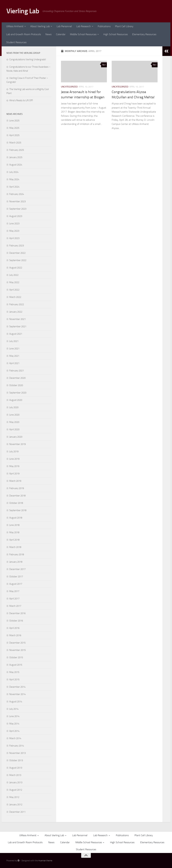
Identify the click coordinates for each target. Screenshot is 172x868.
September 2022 (18, 260)
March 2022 (15, 297)
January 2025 (16, 157)
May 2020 (14, 422)
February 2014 (17, 746)
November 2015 (17, 650)
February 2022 (17, 304)
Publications (104, 26)
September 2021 (18, 326)
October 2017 (16, 577)
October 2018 (16, 503)
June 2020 (14, 415)
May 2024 (14, 179)
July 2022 (14, 275)
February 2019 (17, 488)
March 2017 (15, 606)
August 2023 (16, 216)
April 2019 (14, 474)
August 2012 (16, 790)
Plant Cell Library (124, 26)
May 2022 (14, 282)
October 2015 (16, 657)
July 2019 (14, 452)
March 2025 (15, 143)
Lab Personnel (64, 26)
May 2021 (14, 356)
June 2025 (14, 121)
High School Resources (116, 34)
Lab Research (84, 26)
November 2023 (17, 201)
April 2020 (14, 429)
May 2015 (14, 672)
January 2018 (16, 562)
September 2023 (18, 209)
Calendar (61, 34)
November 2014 (17, 694)
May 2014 (14, 724)
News (48, 34)
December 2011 (17, 812)
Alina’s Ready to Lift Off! (21, 100)
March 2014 (15, 738)
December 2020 (17, 378)
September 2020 (18, 393)
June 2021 (14, 349)
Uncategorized (69, 87)
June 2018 (14, 525)
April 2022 (14, 290)
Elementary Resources (144, 34)
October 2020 (16, 385)
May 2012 (14, 797)
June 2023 (14, 224)
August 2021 (16, 334)
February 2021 (17, 371)
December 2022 (17, 253)
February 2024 (17, 194)
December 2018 (17, 496)
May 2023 (14, 231)
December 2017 (17, 569)
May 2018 (14, 532)
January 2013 (16, 782)
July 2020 (14, 407)
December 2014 (17, 687)
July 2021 (14, 341)
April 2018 (14, 540)
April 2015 (14, 679)
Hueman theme (45, 861)
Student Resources (16, 42)
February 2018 (17, 554)
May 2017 (14, 591)
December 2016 (17, 613)
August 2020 (16, 400)
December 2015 (17, 643)
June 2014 (14, 716)
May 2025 (14, 128)
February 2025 (17, 150)
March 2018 (15, 547)
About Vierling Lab (40, 26)
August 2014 (16, 702)
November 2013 (17, 753)
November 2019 (17, 444)
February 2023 (17, 246)
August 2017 (16, 584)
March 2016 (15, 635)
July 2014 (14, 709)
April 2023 (14, 238)
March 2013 (15, 775)
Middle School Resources (83, 34)
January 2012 (16, 805)
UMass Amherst (15, 26)
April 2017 (14, 599)
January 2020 (16, 437)
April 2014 (14, 731)
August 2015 (16, 665)
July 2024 (14, 172)
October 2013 (16, 760)
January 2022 (16, 312)
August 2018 (16, 518)
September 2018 (18, 510)
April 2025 (14, 135)
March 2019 (15, 481)
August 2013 (16, 768)
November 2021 (17, 319)
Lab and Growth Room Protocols (24, 34)
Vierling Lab (23, 11)
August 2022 (16, 268)
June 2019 (14, 459)
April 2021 (14, 363)
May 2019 (14, 466)
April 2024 (14, 187)
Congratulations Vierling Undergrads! (28, 59)
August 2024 (16, 165)
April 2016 (14, 628)
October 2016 (16, 621)
